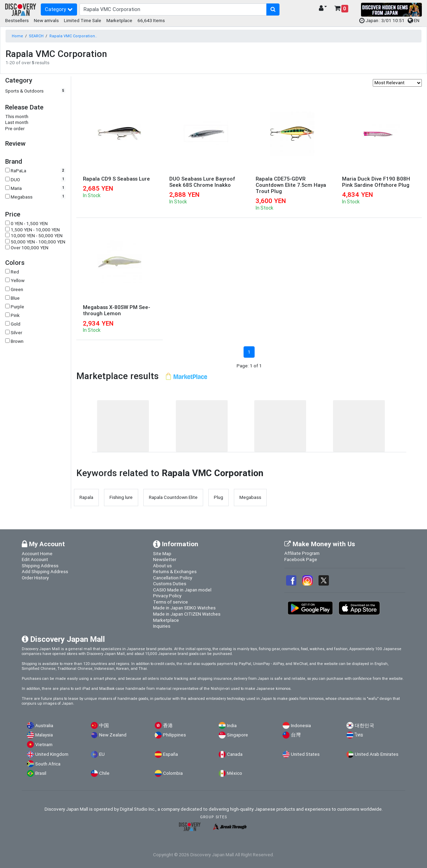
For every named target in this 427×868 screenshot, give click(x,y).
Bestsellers (17, 20)
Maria (16, 188)
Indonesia (301, 726)
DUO (15, 180)
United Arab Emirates (377, 754)
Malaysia (44, 735)
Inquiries (162, 626)
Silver (16, 333)
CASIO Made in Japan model (182, 590)
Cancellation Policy (173, 578)
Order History (35, 578)
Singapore (238, 735)
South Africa (48, 764)
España (170, 754)
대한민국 (364, 726)
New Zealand (113, 735)
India (232, 726)
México (235, 773)
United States (305, 754)
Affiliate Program (302, 553)
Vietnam (44, 745)
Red (15, 272)
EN (414, 20)
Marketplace (119, 20)
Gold (16, 324)
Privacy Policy (167, 596)
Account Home (37, 553)
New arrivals (46, 20)
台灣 (296, 735)
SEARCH (36, 36)
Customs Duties (170, 584)
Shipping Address (40, 566)
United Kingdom (52, 754)
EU (102, 754)
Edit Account (35, 559)
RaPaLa (18, 171)
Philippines (174, 735)
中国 (104, 726)
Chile (104, 773)
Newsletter (165, 559)
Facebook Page (301, 559)
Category (59, 9)
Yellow (18, 281)
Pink (15, 315)
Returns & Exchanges (175, 571)
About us (162, 566)
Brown (17, 341)
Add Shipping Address (45, 571)
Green (17, 290)
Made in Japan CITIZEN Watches (187, 614)
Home (17, 36)
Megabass (22, 197)
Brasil (41, 773)
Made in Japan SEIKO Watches (184, 608)
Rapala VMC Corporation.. (73, 36)
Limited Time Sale (83, 20)
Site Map (162, 553)
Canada (235, 754)
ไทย (359, 735)
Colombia (173, 773)
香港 (168, 726)
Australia (44, 726)
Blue (15, 298)
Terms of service (170, 602)
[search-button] (273, 10)
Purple (17, 307)
